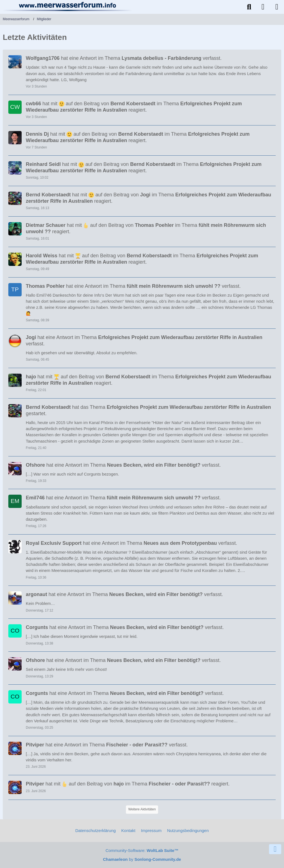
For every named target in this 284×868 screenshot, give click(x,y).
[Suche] (249, 7)
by (142, 859)
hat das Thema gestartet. (148, 410)
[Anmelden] (263, 7)
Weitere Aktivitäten (142, 809)
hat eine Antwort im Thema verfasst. (124, 58)
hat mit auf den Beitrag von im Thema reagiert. (134, 107)
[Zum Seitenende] (275, 849)
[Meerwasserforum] (68, 6)
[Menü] (277, 7)
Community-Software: (142, 850)
